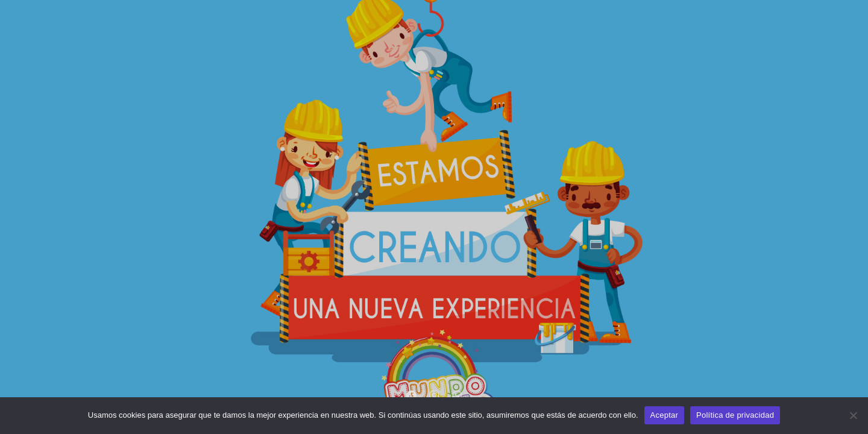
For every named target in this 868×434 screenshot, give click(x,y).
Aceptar (665, 415)
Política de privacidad (735, 415)
